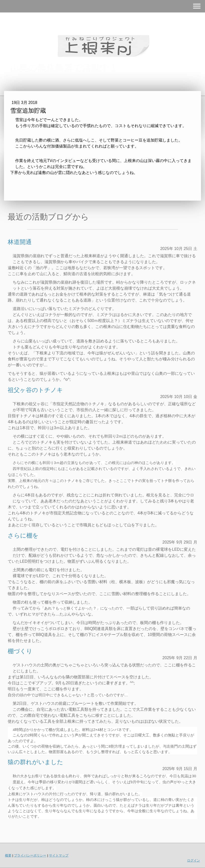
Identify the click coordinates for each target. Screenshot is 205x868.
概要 (8, 855)
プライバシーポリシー (30, 855)
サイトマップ (59, 855)
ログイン (194, 860)
